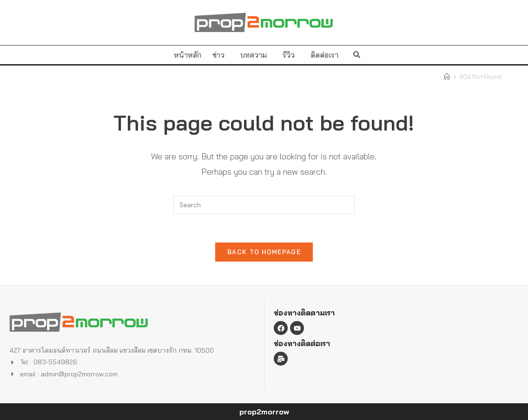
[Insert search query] (264, 205)
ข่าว (221, 55)
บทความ (256, 55)
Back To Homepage (264, 252)
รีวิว (291, 55)
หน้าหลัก (188, 55)
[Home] (447, 77)
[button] (357, 55)
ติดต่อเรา (324, 55)
